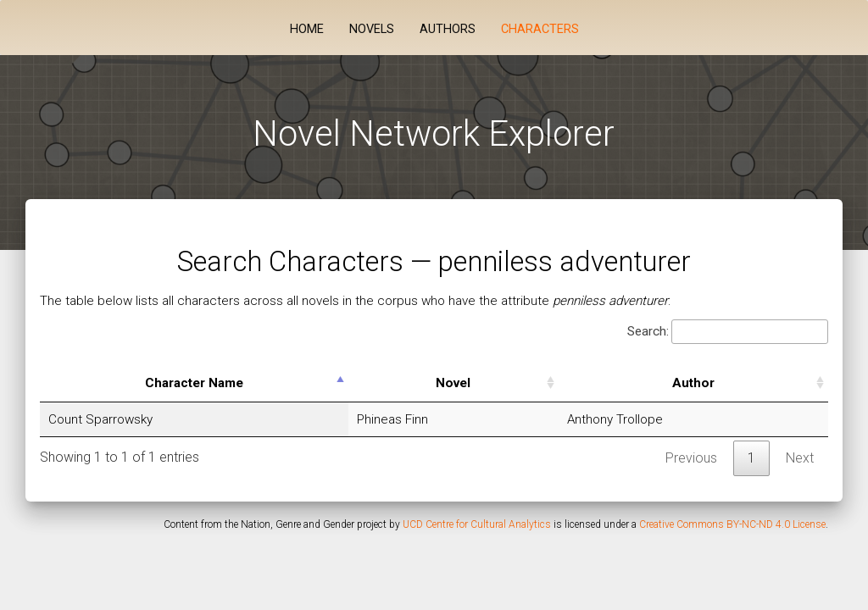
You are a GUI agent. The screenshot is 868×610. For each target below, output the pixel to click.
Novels (372, 29)
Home (307, 29)
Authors (448, 29)
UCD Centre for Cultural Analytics (477, 524)
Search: (728, 332)
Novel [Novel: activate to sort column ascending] (453, 383)
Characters (540, 29)
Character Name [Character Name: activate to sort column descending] (194, 383)
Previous (691, 458)
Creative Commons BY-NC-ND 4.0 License (732, 524)
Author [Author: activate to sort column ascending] (693, 383)
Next (800, 458)
